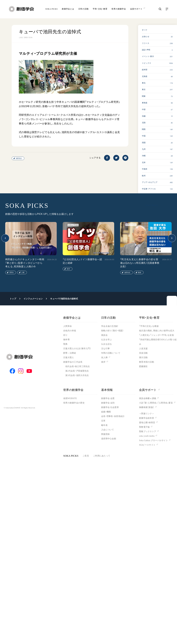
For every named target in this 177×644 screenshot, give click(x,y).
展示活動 (143, 358)
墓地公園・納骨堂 (147, 423)
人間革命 (68, 326)
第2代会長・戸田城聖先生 (77, 371)
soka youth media (147, 436)
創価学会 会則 (108, 403)
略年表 (104, 425)
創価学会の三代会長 (73, 362)
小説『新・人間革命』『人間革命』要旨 (156, 403)
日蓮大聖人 (69, 358)
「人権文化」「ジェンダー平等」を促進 (156, 335)
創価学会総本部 (147, 418)
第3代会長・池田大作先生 (77, 375)
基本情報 (107, 390)
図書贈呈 (143, 366)
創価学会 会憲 (108, 398)
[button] (5, 238)
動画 (140, 272)
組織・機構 (106, 412)
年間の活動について (111, 353)
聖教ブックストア (148, 431)
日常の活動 (84, 10)
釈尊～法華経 (70, 353)
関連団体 (105, 434)
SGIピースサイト (147, 445)
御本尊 (66, 340)
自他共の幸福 (70, 331)
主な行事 (105, 349)
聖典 (65, 344)
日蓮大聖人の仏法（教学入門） (77, 349)
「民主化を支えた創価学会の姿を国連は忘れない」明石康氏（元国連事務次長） (140, 263)
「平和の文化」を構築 (149, 326)
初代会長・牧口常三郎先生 (78, 366)
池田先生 (19, 158)
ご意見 (86, 456)
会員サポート (149, 390)
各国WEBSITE (70, 398)
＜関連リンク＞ (147, 414)
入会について (108, 430)
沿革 (103, 421)
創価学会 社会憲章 (110, 407)
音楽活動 (143, 353)
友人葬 (104, 358)
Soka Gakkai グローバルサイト (153, 440)
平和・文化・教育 (100, 10)
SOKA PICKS (52, 10)
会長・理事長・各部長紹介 (113, 416)
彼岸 (103, 362)
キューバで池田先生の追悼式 (64, 299)
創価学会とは (68, 10)
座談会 (104, 335)
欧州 (68, 269)
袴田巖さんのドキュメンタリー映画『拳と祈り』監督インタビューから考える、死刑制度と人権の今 (25, 263)
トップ (13, 299)
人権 (23, 272)
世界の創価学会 (119, 10)
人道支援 (143, 349)
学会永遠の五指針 (110, 326)
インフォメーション (33, 299)
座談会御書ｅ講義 (148, 398)
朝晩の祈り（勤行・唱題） (112, 331)
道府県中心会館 (109, 439)
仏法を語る (106, 344)
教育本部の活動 (147, 362)
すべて (145, 30)
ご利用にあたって (102, 456)
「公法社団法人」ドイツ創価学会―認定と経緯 (82, 261)
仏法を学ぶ (106, 340)
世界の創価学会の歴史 (74, 403)
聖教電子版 (144, 427)
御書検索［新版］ (147, 407)
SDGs (11, 272)
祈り (65, 335)
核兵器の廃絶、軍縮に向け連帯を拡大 (157, 331)
